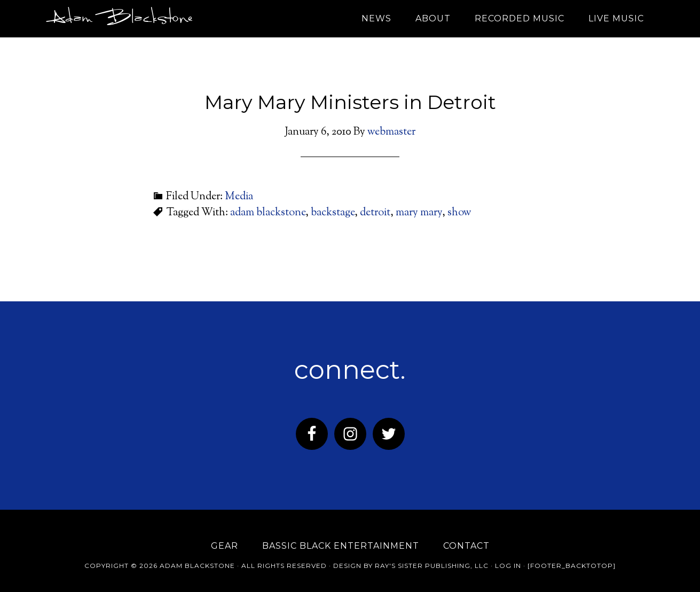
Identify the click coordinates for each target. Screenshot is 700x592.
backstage (333, 213)
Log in (508, 566)
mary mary (419, 213)
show (459, 213)
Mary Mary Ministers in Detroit (350, 102)
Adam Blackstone (120, 19)
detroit (375, 213)
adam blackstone (268, 213)
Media (239, 197)
